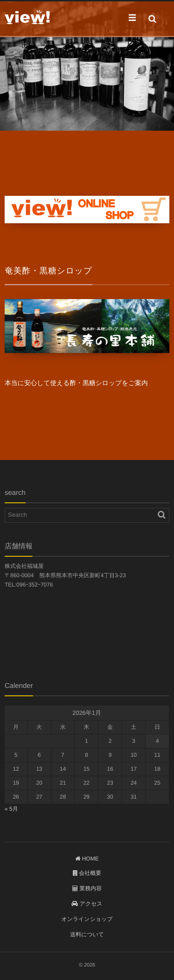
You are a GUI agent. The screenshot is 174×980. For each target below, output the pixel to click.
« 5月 (11, 809)
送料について (87, 934)
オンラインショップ (87, 919)
